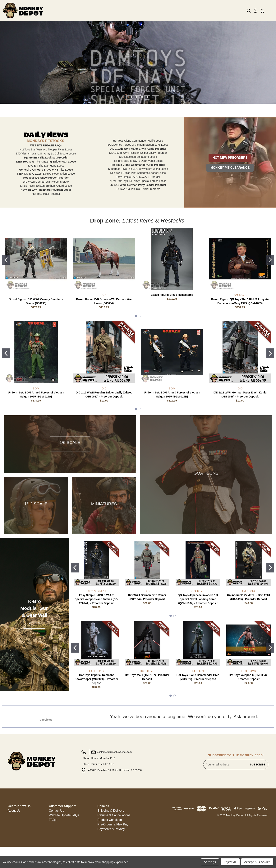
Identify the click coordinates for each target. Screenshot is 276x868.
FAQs (53, 852)
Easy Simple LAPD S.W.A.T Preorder (138, 209)
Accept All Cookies (257, 862)
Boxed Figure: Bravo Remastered (172, 327)
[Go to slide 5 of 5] (147, 129)
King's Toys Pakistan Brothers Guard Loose (46, 218)
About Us (14, 843)
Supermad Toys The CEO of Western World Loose (138, 201)
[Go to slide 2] (270, 292)
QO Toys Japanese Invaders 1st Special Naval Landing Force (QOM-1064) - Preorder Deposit (198, 631)
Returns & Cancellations (114, 848)
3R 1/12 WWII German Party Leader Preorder (138, 217)
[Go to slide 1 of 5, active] (126, 129)
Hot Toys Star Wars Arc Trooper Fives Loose (46, 182)
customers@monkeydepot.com (111, 785)
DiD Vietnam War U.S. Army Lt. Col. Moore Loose (46, 186)
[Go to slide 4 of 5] (142, 129)
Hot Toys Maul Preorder (46, 226)
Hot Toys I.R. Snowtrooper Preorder (46, 210)
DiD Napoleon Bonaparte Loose (138, 189)
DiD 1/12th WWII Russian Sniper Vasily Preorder (138, 185)
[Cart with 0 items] (262, 11)
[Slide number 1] (138, 79)
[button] (230, 188)
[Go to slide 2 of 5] (131, 129)
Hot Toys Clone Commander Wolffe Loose (138, 173)
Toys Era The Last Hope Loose (46, 198)
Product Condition (110, 852)
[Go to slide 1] (6, 292)
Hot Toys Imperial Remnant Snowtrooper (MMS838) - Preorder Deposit (96, 711)
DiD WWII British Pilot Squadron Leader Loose (138, 205)
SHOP (34, 656)
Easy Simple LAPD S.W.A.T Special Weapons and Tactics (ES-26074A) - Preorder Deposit (97, 631)
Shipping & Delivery (111, 843)
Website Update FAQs (64, 848)
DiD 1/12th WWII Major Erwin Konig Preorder (138, 181)
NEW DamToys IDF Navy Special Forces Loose (138, 213)
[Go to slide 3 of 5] (137, 129)
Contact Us (56, 843)
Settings (210, 862)
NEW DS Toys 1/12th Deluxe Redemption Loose (46, 206)
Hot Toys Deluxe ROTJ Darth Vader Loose (138, 193)
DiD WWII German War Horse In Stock (46, 214)
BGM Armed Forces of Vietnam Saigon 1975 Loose (138, 177)
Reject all (230, 862)
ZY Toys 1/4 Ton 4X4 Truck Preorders (138, 221)
